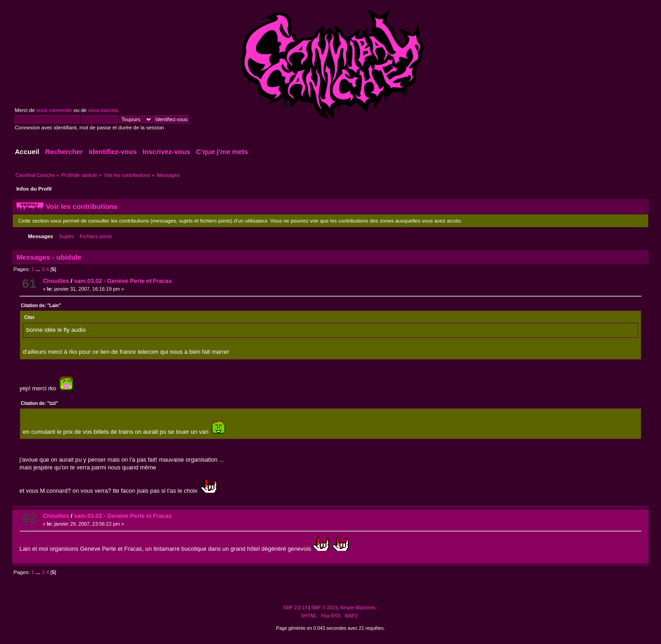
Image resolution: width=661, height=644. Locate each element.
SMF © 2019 (325, 608)
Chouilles (56, 281)
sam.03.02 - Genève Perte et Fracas (123, 281)
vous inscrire (103, 110)
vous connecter (54, 110)
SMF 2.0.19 (295, 608)
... (39, 269)
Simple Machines (358, 608)
